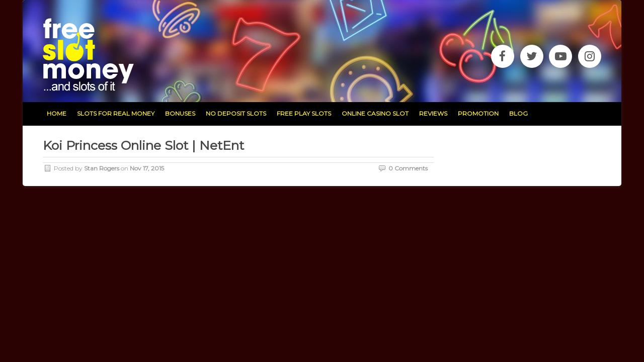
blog (518, 113)
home (57, 113)
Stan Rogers (102, 168)
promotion (478, 113)
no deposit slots (236, 113)
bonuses (180, 113)
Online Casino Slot (375, 113)
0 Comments (408, 168)
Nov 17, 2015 (147, 168)
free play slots (304, 113)
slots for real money (116, 113)
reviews (433, 113)
